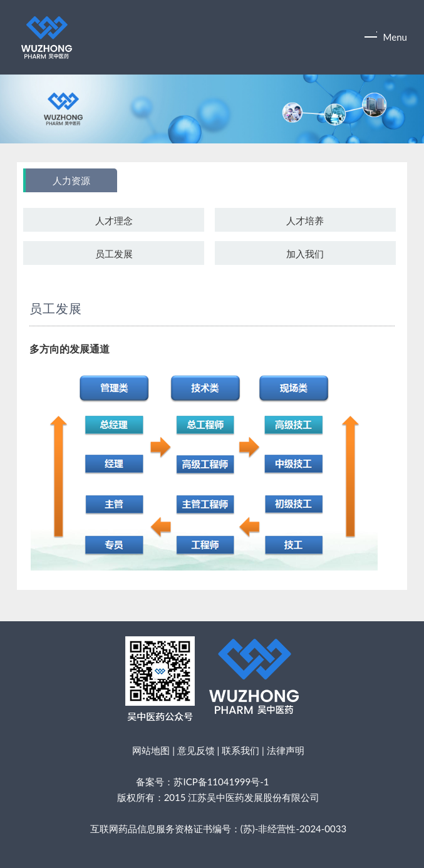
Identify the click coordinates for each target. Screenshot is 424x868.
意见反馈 (196, 750)
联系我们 (240, 750)
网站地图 (151, 750)
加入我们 (305, 254)
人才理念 (114, 220)
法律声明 (286, 750)
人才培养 (305, 220)
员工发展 (114, 254)
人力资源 (71, 181)
